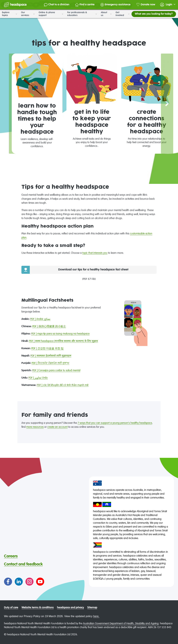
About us (106, 14)
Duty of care (11, 608)
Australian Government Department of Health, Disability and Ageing (121, 624)
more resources (35, 427)
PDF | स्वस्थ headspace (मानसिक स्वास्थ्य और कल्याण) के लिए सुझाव (63, 341)
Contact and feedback (23, 564)
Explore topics (10, 14)
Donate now (146, 5)
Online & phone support (51, 14)
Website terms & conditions (38, 608)
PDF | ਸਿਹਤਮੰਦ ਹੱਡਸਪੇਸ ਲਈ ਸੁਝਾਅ (50, 363)
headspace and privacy (71, 608)
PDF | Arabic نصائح (40, 319)
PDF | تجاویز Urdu (38, 378)
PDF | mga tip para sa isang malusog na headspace (60, 334)
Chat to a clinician (57, 5)
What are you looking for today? (154, 14)
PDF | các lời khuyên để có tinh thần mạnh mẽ (63, 385)
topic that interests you (95, 253)
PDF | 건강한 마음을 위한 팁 (47, 349)
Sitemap (92, 608)
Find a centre (85, 5)
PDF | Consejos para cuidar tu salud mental (56, 371)
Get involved (123, 14)
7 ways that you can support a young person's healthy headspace (115, 423)
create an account (57, 427)
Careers (11, 556)
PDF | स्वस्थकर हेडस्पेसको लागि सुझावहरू (51, 356)
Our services (28, 14)
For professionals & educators (82, 14)
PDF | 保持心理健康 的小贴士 (49, 327)
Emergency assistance (115, 5)
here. (96, 616)
